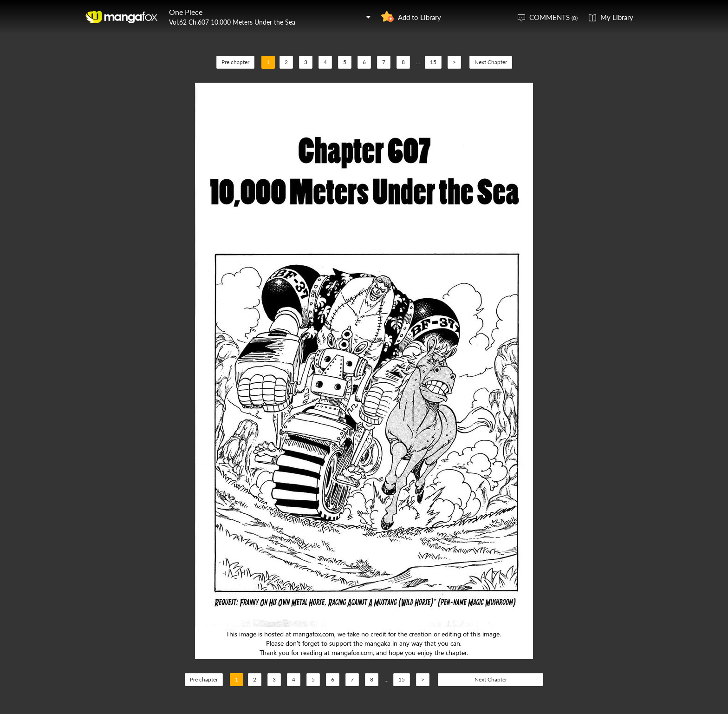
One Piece (186, 12)
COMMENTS (553, 17)
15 (433, 62)
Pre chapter (235, 62)
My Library (617, 17)
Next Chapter (491, 62)
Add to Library (419, 17)
